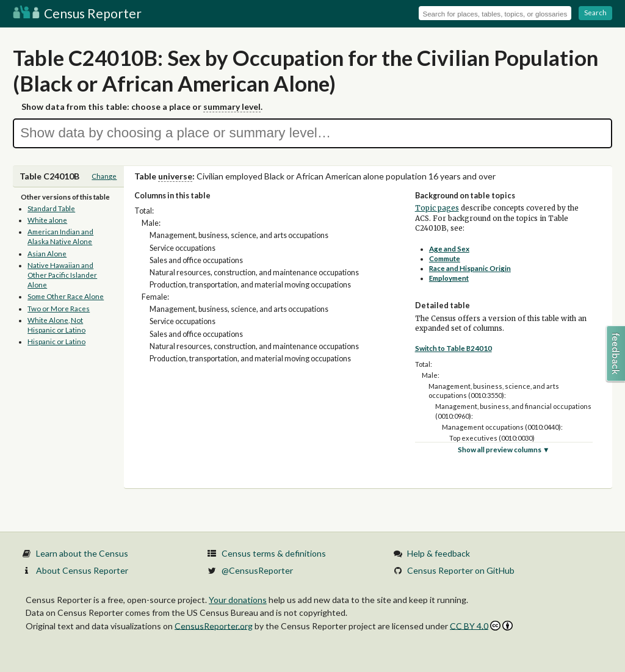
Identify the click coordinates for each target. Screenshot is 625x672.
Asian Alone (47, 254)
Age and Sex (449, 249)
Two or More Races (59, 309)
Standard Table (51, 208)
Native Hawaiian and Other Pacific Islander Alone (62, 275)
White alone (47, 220)
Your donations (238, 600)
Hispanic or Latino (56, 341)
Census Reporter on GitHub (461, 570)
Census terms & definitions (274, 553)
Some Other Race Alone (66, 296)
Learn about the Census (82, 553)
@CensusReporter (257, 570)
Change (104, 176)
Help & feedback (439, 553)
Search (595, 13)
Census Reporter (77, 13)
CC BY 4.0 (481, 626)
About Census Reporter (82, 570)
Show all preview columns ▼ (504, 450)
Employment (449, 278)
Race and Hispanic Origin (470, 268)
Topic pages (437, 208)
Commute (445, 258)
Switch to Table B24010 (453, 348)
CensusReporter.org (214, 625)
